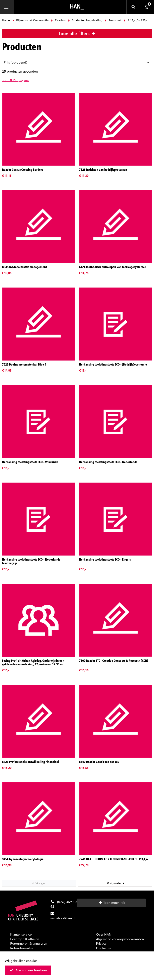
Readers (58, 20)
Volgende (116, 883)
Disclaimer (104, 948)
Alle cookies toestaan (28, 970)
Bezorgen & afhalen (25, 939)
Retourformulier (22, 948)
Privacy (101, 944)
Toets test (113, 20)
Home (6, 20)
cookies (32, 961)
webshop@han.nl (63, 918)
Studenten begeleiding (85, 20)
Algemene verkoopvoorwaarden (120, 939)
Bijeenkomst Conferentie (30, 20)
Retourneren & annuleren (29, 944)
